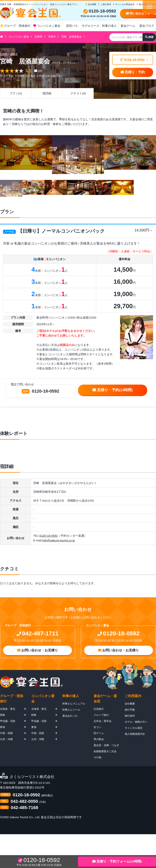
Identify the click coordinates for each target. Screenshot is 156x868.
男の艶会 (99, 739)
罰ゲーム (99, 733)
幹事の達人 (109, 26)
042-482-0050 (24, 801)
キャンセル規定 (134, 728)
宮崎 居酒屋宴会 (72, 37)
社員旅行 (99, 709)
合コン (97, 727)
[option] (78, 155)
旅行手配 (130, 710)
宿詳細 (47, 93)
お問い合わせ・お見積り (38, 650)
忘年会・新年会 (103, 721)
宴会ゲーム (128, 26)
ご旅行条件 (106, 4)
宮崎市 (52, 37)
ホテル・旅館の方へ (136, 722)
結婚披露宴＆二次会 (105, 751)
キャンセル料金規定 (125, 4)
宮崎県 (38, 37)
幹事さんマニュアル (74, 704)
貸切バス (72, 26)
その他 (97, 757)
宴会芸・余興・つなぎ (106, 745)
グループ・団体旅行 (16, 26)
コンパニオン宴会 (47, 26)
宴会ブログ (147, 26)
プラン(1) (16, 93)
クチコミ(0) (78, 93)
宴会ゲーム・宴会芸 (105, 699)
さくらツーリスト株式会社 (32, 777)
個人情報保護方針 (135, 734)
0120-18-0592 (133, 60)
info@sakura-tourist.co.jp (59, 540)
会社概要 (92, 4)
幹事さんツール (71, 710)
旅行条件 (130, 716)
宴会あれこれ (70, 716)
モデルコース (91, 26)
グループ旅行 (101, 715)
